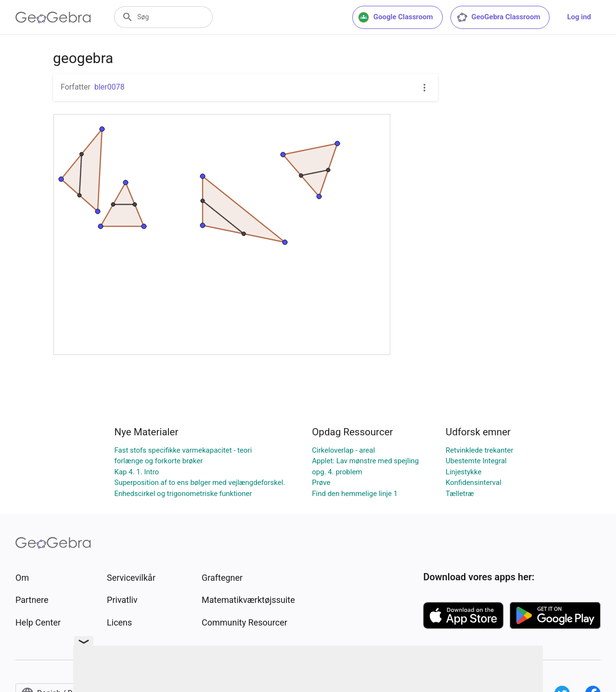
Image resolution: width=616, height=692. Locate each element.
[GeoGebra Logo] (53, 17)
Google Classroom (396, 17)
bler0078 (109, 87)
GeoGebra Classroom (498, 17)
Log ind (579, 17)
